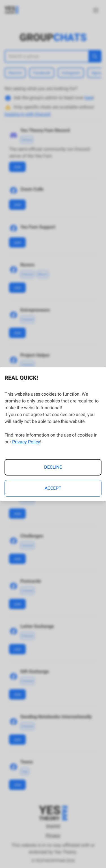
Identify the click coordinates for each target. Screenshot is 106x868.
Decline (53, 467)
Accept (53, 488)
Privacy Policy (26, 442)
